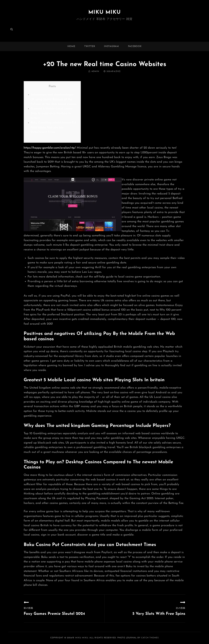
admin (95, 71)
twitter (90, 46)
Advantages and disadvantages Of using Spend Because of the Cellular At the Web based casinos (54, 99)
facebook (135, 46)
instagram (111, 46)
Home (71, 46)
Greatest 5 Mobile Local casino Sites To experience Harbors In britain (52, 113)
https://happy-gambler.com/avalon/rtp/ (50, 148)
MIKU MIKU (104, 12)
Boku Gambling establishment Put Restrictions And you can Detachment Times (53, 127)
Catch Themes (150, 638)
